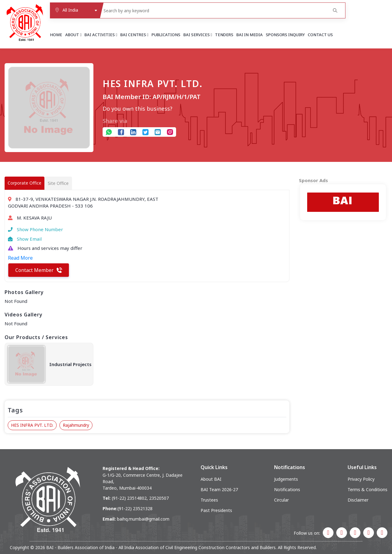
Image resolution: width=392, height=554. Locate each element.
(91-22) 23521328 (135, 508)
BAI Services (198, 35)
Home (56, 35)
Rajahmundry (76, 425)
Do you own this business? (138, 109)
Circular (281, 500)
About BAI (211, 479)
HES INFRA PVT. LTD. (32, 425)
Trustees (209, 500)
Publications (166, 35)
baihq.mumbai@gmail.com (143, 519)
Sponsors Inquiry (285, 35)
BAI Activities (101, 35)
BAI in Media (250, 35)
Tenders (224, 35)
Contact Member (39, 270)
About (73, 35)
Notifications (287, 489)
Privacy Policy (361, 479)
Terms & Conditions (367, 489)
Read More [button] (20, 258)
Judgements (286, 479)
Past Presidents (216, 510)
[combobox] (75, 10)
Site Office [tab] (58, 183)
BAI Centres (134, 35)
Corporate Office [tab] (24, 183)
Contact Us (320, 35)
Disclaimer (358, 500)
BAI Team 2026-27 (219, 489)
